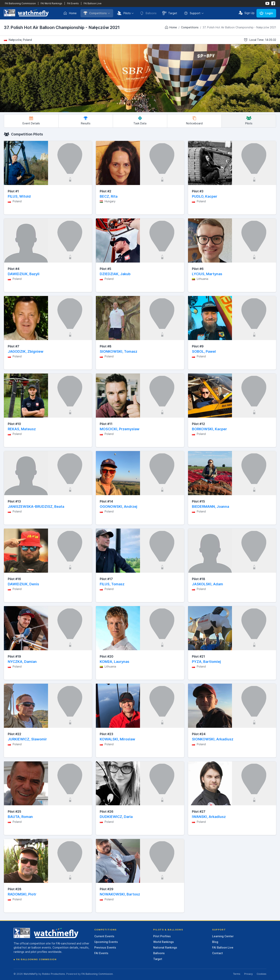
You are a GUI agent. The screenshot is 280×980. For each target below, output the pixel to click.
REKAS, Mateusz (22, 429)
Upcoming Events (106, 942)
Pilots (124, 13)
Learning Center (223, 936)
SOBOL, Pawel (204, 351)
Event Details (31, 121)
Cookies (262, 974)
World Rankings (164, 942)
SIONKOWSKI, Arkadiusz (213, 739)
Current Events (104, 936)
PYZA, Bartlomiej (206, 662)
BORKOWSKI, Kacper (209, 429)
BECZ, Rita (109, 196)
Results (86, 121)
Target (170, 13)
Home (70, 13)
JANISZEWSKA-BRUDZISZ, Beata (36, 507)
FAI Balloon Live (93, 3)
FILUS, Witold (19, 196)
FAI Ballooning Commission (20, 3)
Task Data (140, 121)
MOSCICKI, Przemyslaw (120, 429)
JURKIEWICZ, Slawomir (27, 739)
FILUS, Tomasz (112, 584)
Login (266, 13)
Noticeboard (194, 121)
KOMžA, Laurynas (115, 662)
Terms (237, 974)
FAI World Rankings (51, 3)
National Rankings (165, 947)
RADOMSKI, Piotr (22, 894)
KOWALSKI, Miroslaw (117, 739)
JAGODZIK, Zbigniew (26, 351)
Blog (215, 942)
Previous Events (105, 947)
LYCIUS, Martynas (207, 274)
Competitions (95, 13)
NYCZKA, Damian (22, 662)
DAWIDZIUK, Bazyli (24, 274)
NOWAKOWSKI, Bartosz (120, 894)
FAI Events (73, 3)
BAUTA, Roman (20, 817)
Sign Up (247, 13)
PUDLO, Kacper (205, 196)
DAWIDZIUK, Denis (23, 584)
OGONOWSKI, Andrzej (119, 507)
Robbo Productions (54, 974)
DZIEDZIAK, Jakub (115, 274)
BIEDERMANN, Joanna (210, 507)
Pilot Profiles (162, 936)
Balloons (159, 953)
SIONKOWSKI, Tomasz (119, 351)
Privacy (248, 974)
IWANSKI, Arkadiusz (209, 817)
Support (192, 13)
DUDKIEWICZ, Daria (116, 817)
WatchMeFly (31, 974)
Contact (217, 953)
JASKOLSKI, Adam (207, 584)
